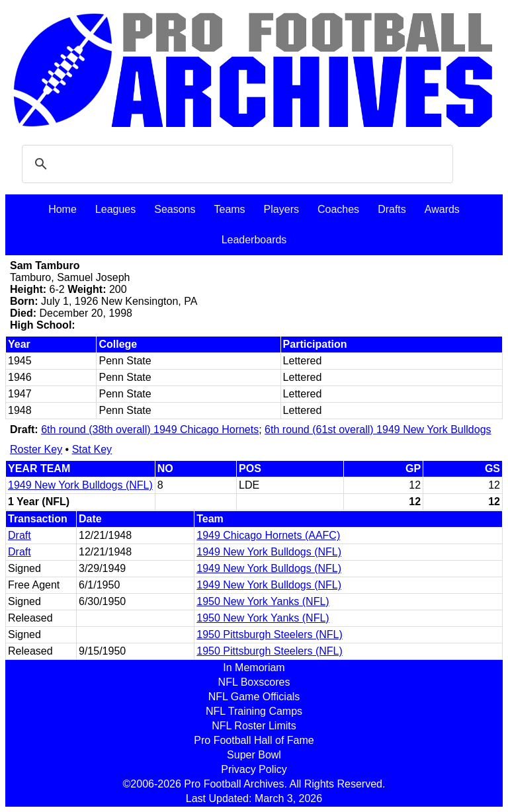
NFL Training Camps (254, 711)
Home (63, 209)
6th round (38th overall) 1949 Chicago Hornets (150, 429)
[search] (235, 164)
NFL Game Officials (254, 697)
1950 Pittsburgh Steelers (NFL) (270, 634)
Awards (442, 209)
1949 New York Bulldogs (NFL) (80, 485)
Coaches (338, 209)
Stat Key (92, 449)
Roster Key (36, 449)
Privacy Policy (254, 769)
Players (281, 209)
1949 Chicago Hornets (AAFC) (268, 535)
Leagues (115, 209)
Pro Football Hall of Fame (254, 740)
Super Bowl (254, 755)
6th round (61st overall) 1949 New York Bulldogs (378, 429)
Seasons (175, 209)
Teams (229, 209)
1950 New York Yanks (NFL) (263, 601)
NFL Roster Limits (254, 726)
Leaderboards (254, 240)
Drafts (392, 209)
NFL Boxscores (254, 682)
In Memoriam (254, 668)
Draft (20, 535)
